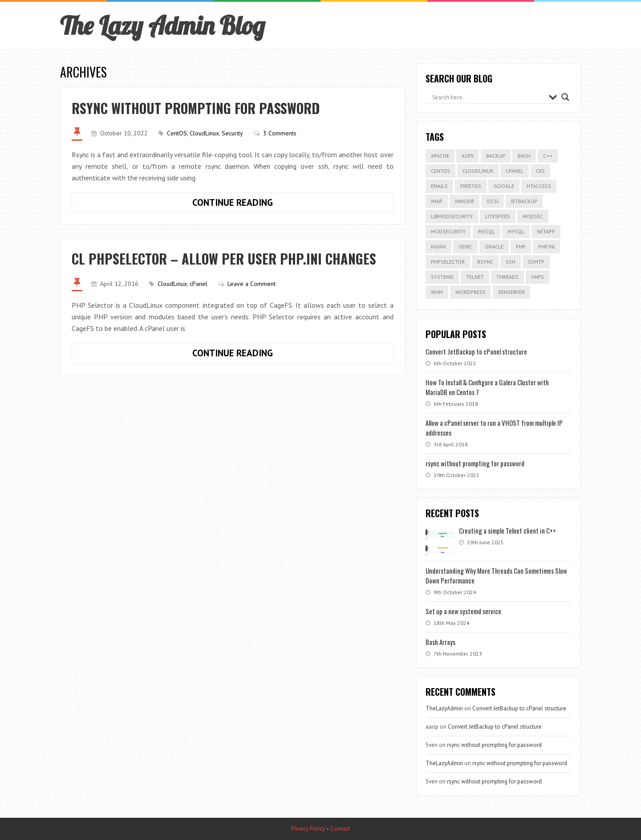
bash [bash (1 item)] (524, 156)
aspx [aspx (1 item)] (468, 156)
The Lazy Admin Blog (162, 25)
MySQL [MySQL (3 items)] (516, 231)
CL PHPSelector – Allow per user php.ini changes (224, 259)
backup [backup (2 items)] (496, 156)
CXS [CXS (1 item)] (540, 171)
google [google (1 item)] (504, 186)
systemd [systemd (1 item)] (442, 277)
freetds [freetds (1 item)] (471, 186)
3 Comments (280, 133)
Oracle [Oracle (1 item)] (494, 247)
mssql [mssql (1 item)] (487, 231)
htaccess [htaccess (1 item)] (539, 186)
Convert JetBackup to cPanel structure (476, 351)
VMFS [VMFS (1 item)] (538, 277)
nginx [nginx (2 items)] (438, 247)
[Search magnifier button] (565, 97)
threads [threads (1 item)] (507, 277)
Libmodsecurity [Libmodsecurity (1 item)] (452, 216)
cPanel (199, 284)
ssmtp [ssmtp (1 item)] (536, 262)
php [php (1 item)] (521, 247)
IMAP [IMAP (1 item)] (437, 201)
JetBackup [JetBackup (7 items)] (524, 201)
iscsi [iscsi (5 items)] (493, 201)
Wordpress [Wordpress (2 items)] (471, 292)
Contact (340, 829)
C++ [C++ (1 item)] (548, 156)
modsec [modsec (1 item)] (533, 216)
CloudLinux (204, 133)
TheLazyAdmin (444, 708)
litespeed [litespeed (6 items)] (498, 216)
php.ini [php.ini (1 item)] (546, 247)
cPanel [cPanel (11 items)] (515, 171)
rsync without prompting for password (196, 108)
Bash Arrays (440, 642)
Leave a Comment (252, 284)
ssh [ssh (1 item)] (511, 262)
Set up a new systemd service (463, 611)
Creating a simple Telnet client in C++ (507, 530)
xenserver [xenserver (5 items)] (511, 292)
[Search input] (488, 97)
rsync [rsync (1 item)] (485, 262)
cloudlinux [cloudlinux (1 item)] (478, 171)
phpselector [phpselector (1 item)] (448, 262)
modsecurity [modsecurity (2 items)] (448, 231)
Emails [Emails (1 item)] (439, 186)
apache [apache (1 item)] (440, 156)
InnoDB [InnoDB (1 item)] (465, 201)
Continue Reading (257, 204)
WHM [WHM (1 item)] (437, 292)
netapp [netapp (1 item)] (546, 231)
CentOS (177, 133)
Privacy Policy (308, 829)
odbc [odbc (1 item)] (465, 247)
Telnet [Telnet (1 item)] (475, 277)
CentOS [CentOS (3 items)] (440, 171)
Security (232, 133)
